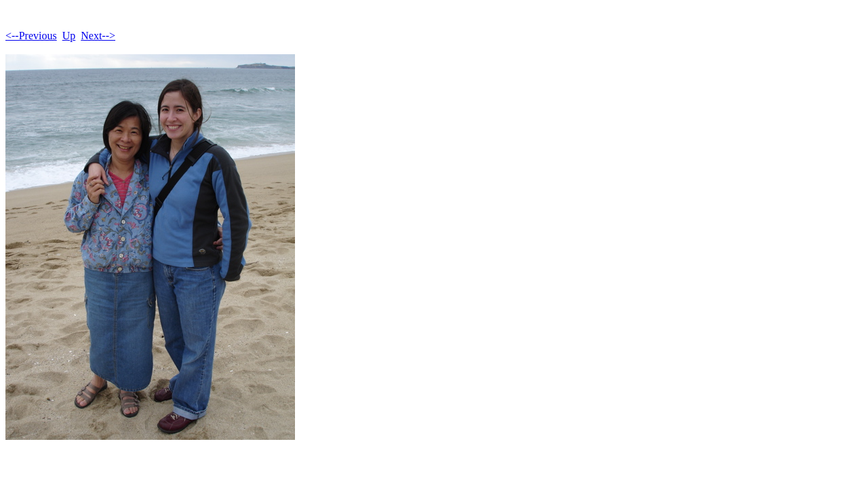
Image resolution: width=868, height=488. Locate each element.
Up (69, 36)
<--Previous (31, 36)
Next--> (98, 36)
